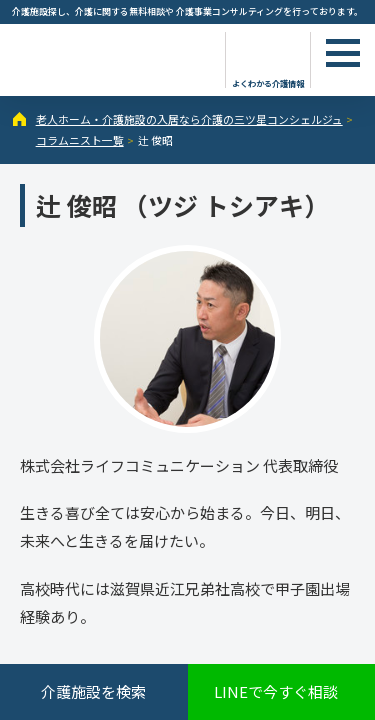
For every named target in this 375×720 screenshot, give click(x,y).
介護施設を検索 (93, 691)
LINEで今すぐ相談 (276, 691)
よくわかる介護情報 (268, 82)
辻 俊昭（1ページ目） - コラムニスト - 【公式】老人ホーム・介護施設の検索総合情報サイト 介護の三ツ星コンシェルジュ (110, 58)
